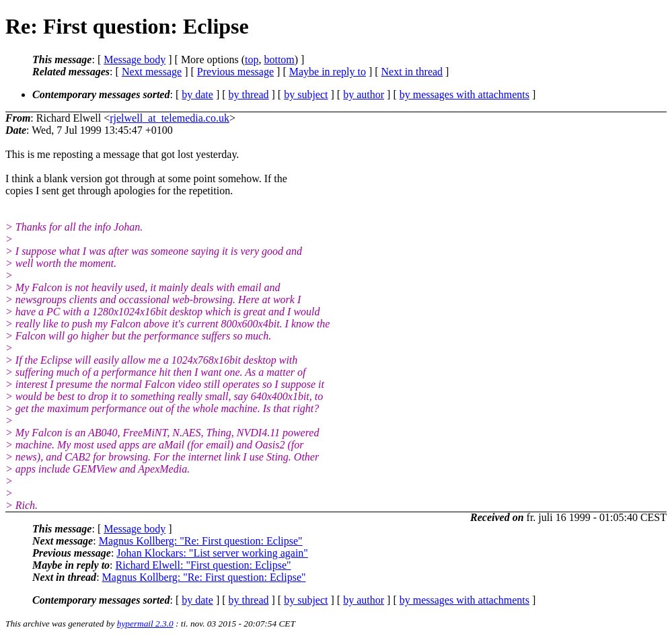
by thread (249, 94)
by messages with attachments (464, 94)
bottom (279, 59)
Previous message (235, 72)
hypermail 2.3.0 (145, 624)
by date (197, 94)
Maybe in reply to (328, 72)
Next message (152, 72)
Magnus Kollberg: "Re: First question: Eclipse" (201, 541)
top (252, 59)
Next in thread (412, 72)
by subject (306, 94)
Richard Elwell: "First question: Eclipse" (203, 565)
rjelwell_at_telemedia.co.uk (170, 118)
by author (364, 94)
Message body (135, 59)
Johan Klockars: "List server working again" (212, 553)
